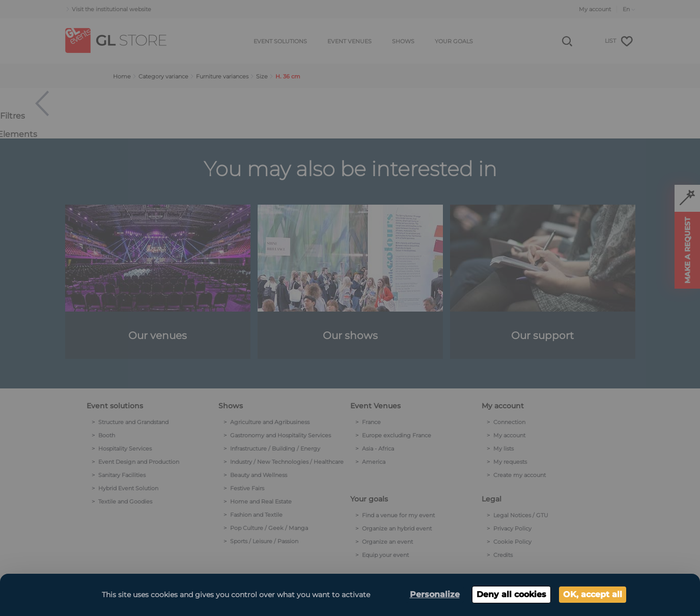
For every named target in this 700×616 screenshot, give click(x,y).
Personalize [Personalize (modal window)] (435, 594)
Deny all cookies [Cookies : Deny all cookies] (511, 594)
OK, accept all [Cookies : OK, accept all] (593, 594)
